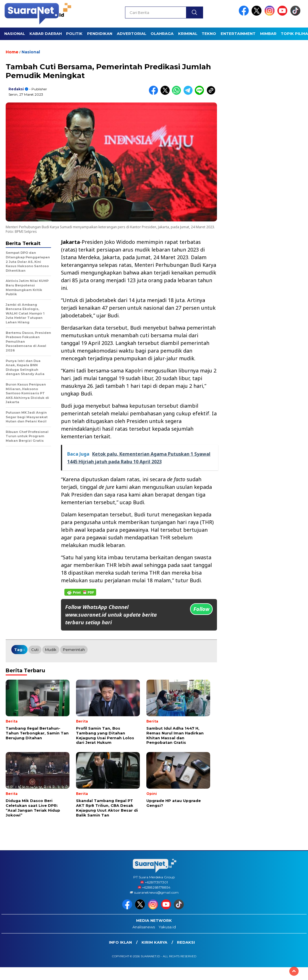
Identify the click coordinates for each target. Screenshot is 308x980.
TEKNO (209, 33)
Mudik (51, 650)
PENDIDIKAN (100, 33)
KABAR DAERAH (46, 33)
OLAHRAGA (162, 33)
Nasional (31, 52)
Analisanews (144, 927)
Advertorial (132, 33)
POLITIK (74, 33)
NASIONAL (15, 33)
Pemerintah (74, 650)
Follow (201, 609)
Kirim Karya (154, 942)
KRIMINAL (188, 33)
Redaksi (16, 89)
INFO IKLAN (120, 942)
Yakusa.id (167, 927)
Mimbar (268, 33)
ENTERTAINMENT (238, 33)
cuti (35, 650)
